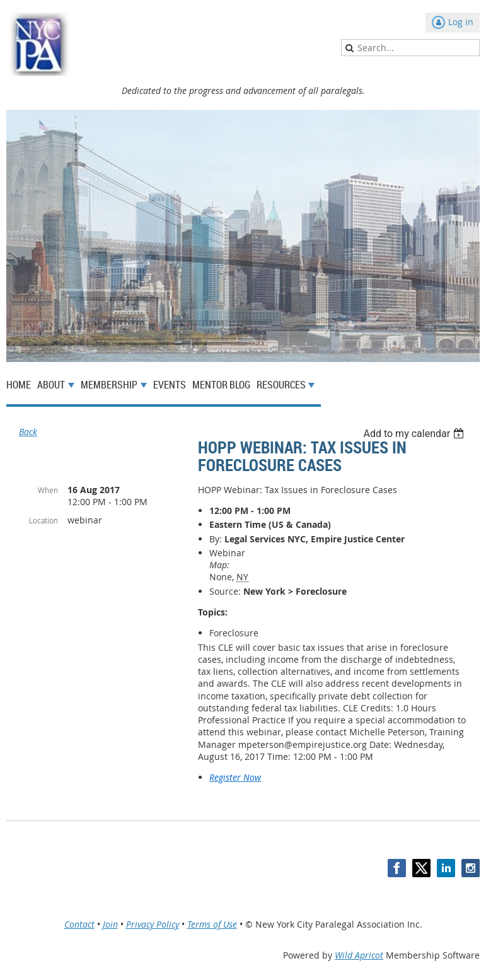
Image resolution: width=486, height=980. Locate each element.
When (48, 490)
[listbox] (415, 434)
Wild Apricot (359, 955)
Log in (461, 22)
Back (28, 432)
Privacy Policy (153, 924)
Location (43, 520)
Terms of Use (212, 924)
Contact (79, 924)
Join (110, 924)
